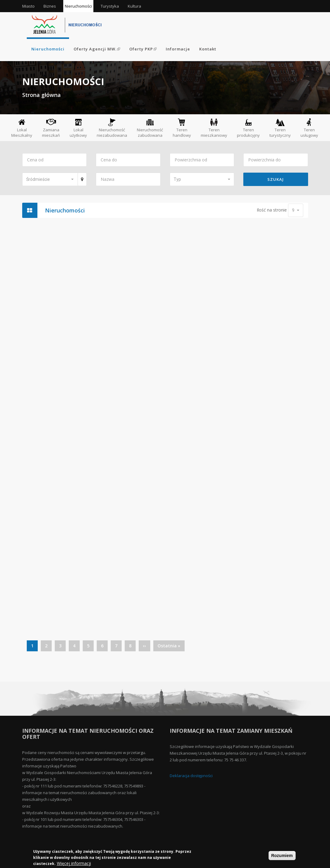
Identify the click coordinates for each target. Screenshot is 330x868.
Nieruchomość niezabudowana (112, 128)
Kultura (134, 6)
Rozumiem (282, 856)
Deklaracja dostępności (191, 776)
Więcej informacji (74, 864)
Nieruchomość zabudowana (150, 128)
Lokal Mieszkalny (22, 128)
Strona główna (42, 95)
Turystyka (110, 6)
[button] (50, 179)
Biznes (50, 6)
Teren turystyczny (280, 128)
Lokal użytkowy (78, 128)
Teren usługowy (309, 128)
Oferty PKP (143, 49)
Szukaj (276, 179)
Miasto (28, 6)
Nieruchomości (78, 6)
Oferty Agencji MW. (97, 49)
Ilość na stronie (272, 210)
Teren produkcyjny (248, 128)
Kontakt (208, 49)
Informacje (178, 49)
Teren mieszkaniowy (214, 128)
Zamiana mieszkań (51, 128)
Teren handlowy (182, 128)
